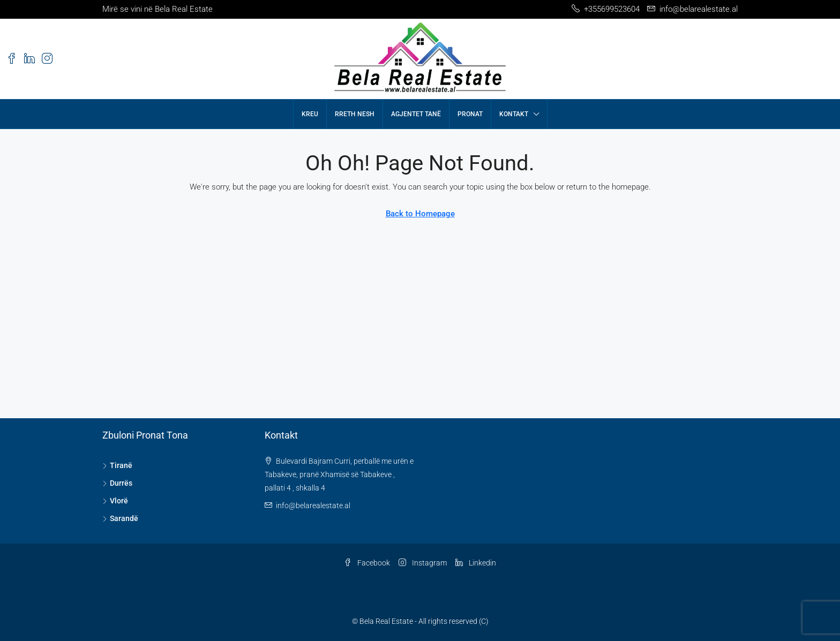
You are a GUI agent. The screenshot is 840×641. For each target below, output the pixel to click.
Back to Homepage (420, 214)
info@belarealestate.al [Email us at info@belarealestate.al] (313, 506)
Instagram (423, 563)
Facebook (367, 563)
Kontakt (514, 114)
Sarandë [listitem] (120, 518)
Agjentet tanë (416, 114)
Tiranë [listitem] (117, 465)
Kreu (310, 114)
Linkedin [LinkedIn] (476, 563)
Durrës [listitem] (117, 483)
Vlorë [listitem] (115, 501)
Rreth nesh (355, 114)
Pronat (470, 114)
